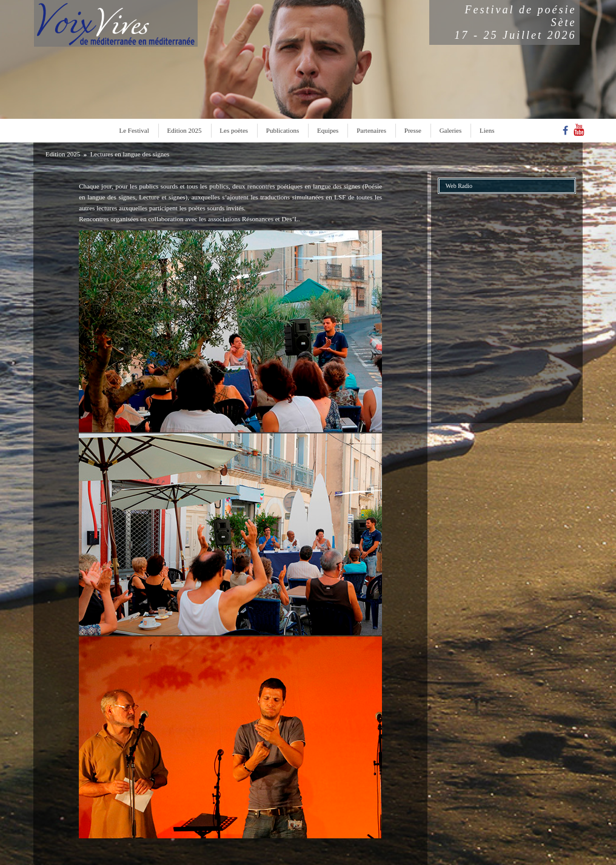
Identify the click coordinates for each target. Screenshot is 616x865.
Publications (283, 130)
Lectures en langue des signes (130, 154)
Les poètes (234, 130)
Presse (413, 130)
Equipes (328, 130)
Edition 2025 (184, 130)
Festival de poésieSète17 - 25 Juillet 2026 (516, 22)
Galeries (451, 130)
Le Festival (134, 130)
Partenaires (371, 130)
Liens (487, 130)
